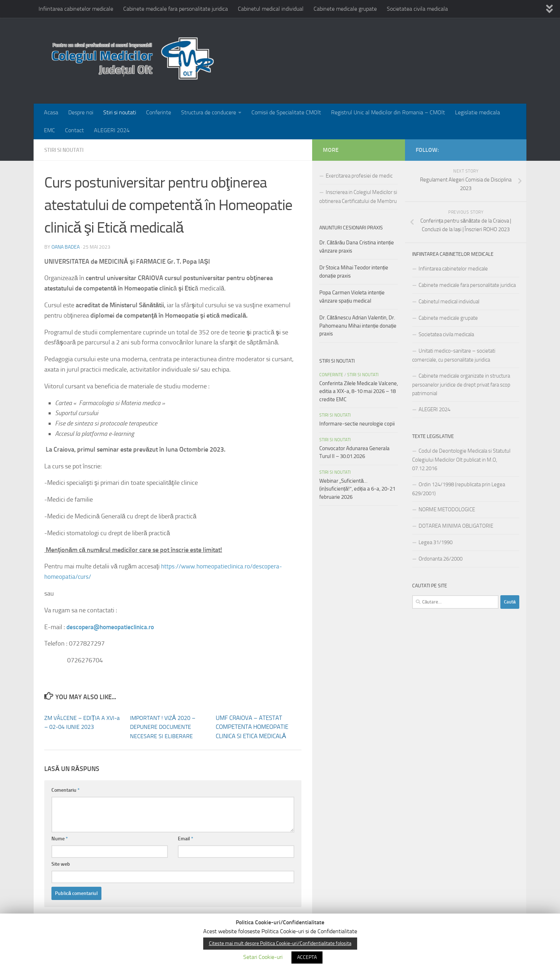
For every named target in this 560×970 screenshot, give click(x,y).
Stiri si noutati (120, 112)
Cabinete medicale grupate (345, 9)
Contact (74, 130)
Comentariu (66, 790)
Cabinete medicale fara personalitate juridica (176, 9)
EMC (49, 130)
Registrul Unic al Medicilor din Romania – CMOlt (388, 112)
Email (186, 838)
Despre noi (81, 112)
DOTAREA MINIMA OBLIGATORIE (456, 526)
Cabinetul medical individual (271, 9)
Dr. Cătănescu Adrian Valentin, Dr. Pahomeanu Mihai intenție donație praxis (358, 326)
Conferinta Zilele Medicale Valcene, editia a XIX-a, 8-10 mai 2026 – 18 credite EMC (359, 391)
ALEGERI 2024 (112, 130)
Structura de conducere (209, 112)
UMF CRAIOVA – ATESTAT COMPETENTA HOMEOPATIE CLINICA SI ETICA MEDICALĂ (252, 727)
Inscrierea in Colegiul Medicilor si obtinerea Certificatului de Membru (358, 197)
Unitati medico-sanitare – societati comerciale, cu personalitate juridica (454, 355)
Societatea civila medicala (417, 9)
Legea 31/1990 (436, 542)
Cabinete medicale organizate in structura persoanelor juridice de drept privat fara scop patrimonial (461, 385)
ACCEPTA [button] (307, 957)
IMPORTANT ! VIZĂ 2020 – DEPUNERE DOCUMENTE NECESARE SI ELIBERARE (164, 727)
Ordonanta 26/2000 (441, 559)
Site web (61, 864)
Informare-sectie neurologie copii (357, 424)
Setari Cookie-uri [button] (263, 957)
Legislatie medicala (477, 112)
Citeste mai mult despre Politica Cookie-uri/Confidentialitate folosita (280, 943)
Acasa (51, 112)
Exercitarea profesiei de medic (359, 176)
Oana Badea (66, 247)
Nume (60, 838)
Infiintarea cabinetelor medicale (76, 9)
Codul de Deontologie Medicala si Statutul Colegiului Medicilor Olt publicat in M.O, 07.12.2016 (461, 460)
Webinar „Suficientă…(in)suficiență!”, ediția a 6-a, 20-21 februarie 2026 (357, 489)
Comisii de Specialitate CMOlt (286, 112)
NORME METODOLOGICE (447, 509)
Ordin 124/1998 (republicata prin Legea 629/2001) (459, 489)
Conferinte (159, 112)
